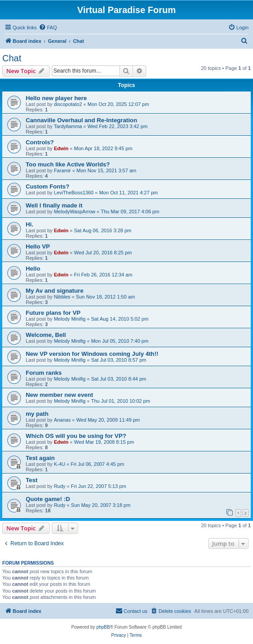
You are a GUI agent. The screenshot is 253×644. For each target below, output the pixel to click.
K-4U (59, 464)
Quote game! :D (48, 499)
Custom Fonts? (48, 186)
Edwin (61, 148)
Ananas (62, 420)
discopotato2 (68, 104)
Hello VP (38, 246)
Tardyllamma (68, 126)
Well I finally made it (54, 205)
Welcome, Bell (46, 335)
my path (37, 414)
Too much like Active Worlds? (68, 164)
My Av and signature (55, 291)
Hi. (30, 224)
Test (32, 480)
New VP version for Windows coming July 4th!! (92, 354)
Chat (12, 58)
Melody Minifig (69, 319)
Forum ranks (44, 373)
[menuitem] (48, 28)
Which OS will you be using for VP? (76, 436)
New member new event (60, 395)
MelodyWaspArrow (74, 212)
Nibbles (62, 297)
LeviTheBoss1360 (74, 193)
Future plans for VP (53, 313)
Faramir (62, 170)
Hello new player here (56, 98)
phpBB (103, 627)
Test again (40, 458)
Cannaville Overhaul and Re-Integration (81, 120)
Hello (33, 269)
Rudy (60, 486)
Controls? (40, 142)
